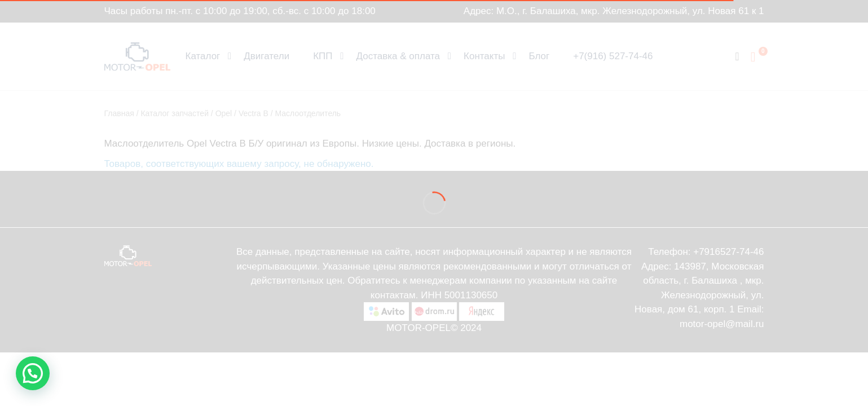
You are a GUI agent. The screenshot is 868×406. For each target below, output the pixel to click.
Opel (224, 113)
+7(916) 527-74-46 (613, 56)
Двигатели (266, 56)
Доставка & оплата (398, 56)
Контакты (484, 56)
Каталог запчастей (175, 113)
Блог (539, 56)
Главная (119, 113)
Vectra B (254, 113)
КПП (323, 56)
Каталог (203, 56)
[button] (33, 373)
